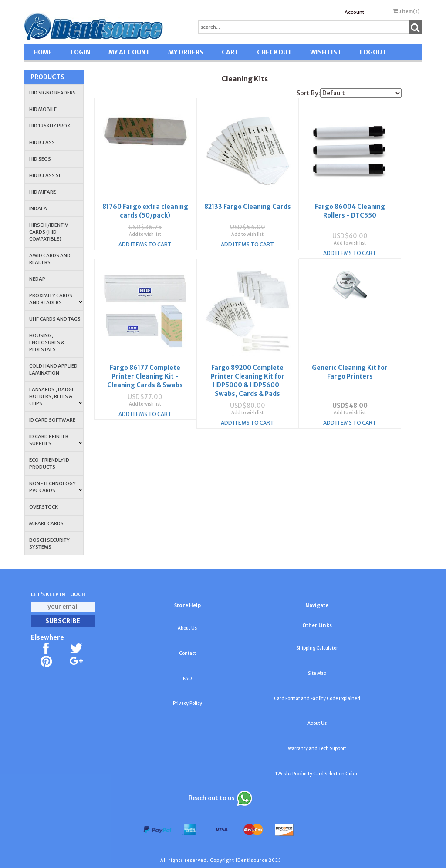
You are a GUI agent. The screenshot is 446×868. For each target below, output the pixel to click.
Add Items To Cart (145, 240)
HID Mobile (43, 109)
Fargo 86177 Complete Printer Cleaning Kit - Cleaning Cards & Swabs (145, 360)
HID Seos (40, 159)
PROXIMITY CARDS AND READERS (56, 299)
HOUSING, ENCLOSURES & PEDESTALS (47, 342)
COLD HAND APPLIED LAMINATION (53, 369)
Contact (188, 653)
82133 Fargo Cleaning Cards (248, 203)
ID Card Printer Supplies (56, 440)
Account (354, 12)
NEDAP (37, 279)
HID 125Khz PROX (50, 126)
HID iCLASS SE (45, 175)
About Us (187, 628)
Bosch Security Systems (49, 543)
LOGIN (80, 52)
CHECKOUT (274, 52)
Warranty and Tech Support (317, 749)
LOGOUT (373, 52)
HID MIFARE (42, 192)
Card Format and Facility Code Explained (317, 699)
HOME (43, 52)
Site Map (317, 673)
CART (230, 52)
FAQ (188, 679)
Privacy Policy (188, 703)
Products (47, 77)
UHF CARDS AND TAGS (55, 319)
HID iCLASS (42, 142)
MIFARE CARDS (46, 523)
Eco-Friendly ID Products (49, 463)
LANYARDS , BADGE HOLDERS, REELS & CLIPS (56, 396)
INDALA (38, 208)
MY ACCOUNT (129, 52)
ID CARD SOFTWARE (52, 420)
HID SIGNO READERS (52, 93)
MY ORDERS (186, 52)
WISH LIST (326, 52)
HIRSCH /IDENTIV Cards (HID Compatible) (49, 232)
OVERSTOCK (44, 507)
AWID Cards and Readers (50, 259)
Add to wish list (145, 230)
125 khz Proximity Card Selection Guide (317, 774)
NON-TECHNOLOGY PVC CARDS (56, 487)
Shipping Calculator (317, 648)
